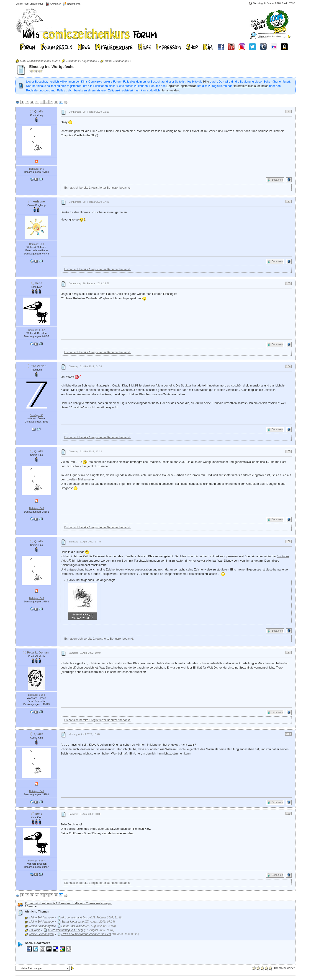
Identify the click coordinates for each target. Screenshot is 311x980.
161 (288, 111)
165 (288, 451)
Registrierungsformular (181, 86)
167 (288, 653)
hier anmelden (170, 90)
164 (288, 366)
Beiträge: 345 (37, 169)
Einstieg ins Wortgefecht (51, 67)
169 (288, 814)
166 (288, 541)
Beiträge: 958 (37, 244)
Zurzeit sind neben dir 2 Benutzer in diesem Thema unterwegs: (68, 903)
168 (288, 734)
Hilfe (206, 82)
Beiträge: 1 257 (36, 330)
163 (288, 283)
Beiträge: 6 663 (36, 695)
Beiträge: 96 (37, 415)
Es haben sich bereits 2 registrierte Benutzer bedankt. (99, 639)
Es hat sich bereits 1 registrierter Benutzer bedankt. (97, 188)
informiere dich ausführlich (251, 86)
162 (288, 202)
